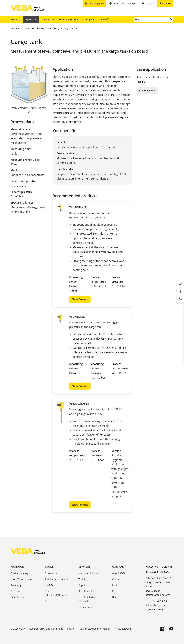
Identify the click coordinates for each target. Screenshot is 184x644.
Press (115, 591)
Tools (49, 567)
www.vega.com (154, 609)
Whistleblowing (123, 629)
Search (48, 601)
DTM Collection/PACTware (56, 593)
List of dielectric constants (87, 599)
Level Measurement (22, 579)
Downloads (48, 20)
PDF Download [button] (147, 90)
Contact (116, 579)
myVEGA (49, 585)
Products (16, 20)
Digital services (19, 597)
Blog (115, 597)
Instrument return (89, 573)
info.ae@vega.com (156, 605)
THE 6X (104, 19)
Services (84, 567)
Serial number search (57, 579)
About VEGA (119, 573)
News (115, 585)
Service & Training (69, 20)
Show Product (80, 299)
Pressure (16, 591)
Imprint (71, 629)
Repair (82, 585)
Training (83, 579)
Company (89, 20)
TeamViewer (85, 607)
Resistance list (86, 591)
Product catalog (19, 573)
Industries (31, 20)
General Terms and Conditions (46, 629)
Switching (16, 585)
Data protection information (95, 629)
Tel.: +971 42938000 (157, 601)
